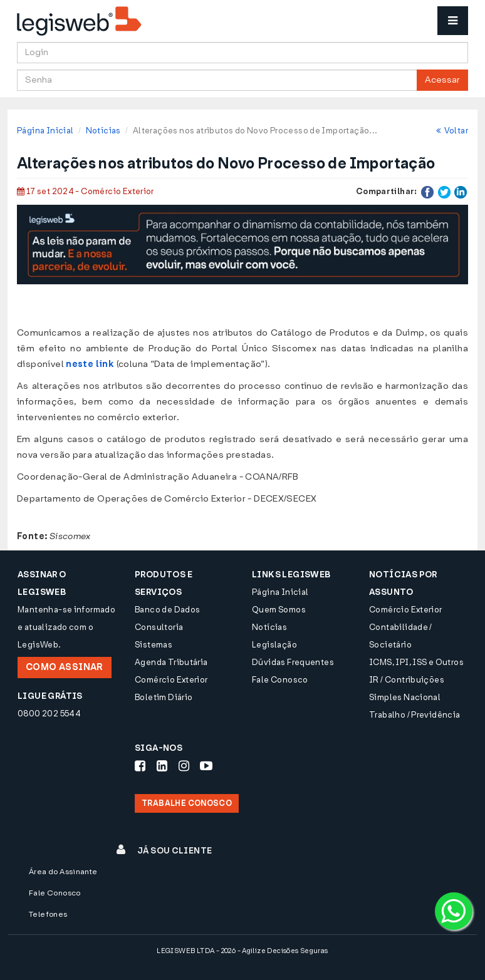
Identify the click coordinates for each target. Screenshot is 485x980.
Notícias (103, 131)
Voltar (452, 131)
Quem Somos (279, 610)
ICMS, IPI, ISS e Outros (416, 662)
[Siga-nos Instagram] (184, 766)
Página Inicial (45, 131)
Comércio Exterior (171, 680)
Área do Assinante (63, 872)
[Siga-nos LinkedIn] (162, 766)
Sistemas (154, 645)
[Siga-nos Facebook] (140, 766)
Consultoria (159, 627)
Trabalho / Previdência (415, 715)
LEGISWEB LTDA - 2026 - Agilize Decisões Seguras (242, 951)
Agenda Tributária (171, 662)
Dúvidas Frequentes (293, 662)
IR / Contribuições (407, 680)
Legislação (274, 645)
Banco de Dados (167, 610)
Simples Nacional (405, 697)
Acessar (442, 80)
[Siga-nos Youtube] (206, 766)
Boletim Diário (164, 697)
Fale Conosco (280, 680)
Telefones (48, 914)
